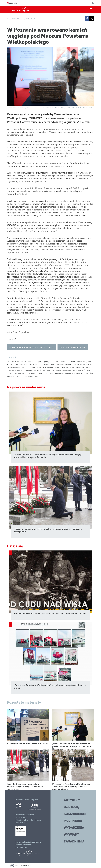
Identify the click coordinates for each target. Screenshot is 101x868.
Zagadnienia (74, 841)
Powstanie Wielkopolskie (73, 347)
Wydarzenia (74, 827)
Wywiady (71, 834)
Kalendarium (75, 814)
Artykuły (72, 800)
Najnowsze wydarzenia (26, 387)
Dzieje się (15, 546)
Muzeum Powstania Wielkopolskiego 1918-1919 (31, 347)
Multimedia (73, 821)
